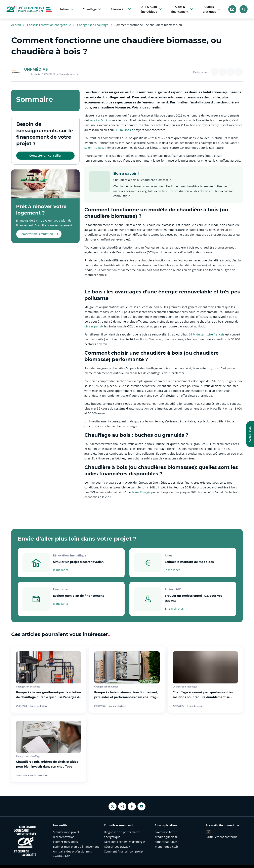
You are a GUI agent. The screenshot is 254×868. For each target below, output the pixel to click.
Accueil (16, 25)
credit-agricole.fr (166, 837)
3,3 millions (123, 130)
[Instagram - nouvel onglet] (122, 806)
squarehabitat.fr (166, 842)
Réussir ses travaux (117, 847)
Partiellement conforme (222, 837)
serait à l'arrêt (99, 120)
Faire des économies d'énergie (124, 842)
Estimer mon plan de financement (76, 847)
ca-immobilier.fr (166, 832)
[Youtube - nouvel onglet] (141, 806)
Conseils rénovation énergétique (49, 25)
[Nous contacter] (232, 9)
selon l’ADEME (94, 148)
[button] (250, 434)
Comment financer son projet (124, 851)
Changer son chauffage (93, 25)
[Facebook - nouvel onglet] (132, 806)
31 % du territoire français (207, 334)
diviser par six (94, 326)
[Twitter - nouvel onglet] (113, 806)
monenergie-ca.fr (167, 847)
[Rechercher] (244, 9)
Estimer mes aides (65, 842)
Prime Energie (141, 492)
